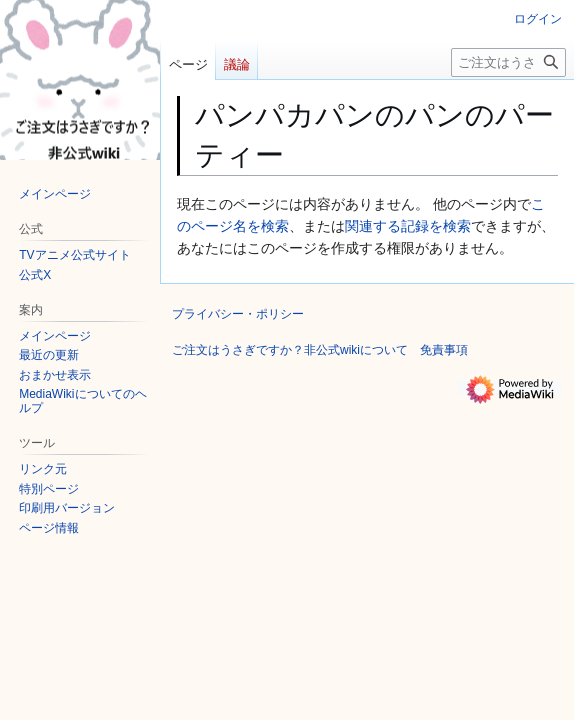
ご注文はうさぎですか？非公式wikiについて (290, 350)
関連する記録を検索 (408, 226)
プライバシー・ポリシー (238, 314)
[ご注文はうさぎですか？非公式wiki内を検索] (508, 62)
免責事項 (444, 350)
